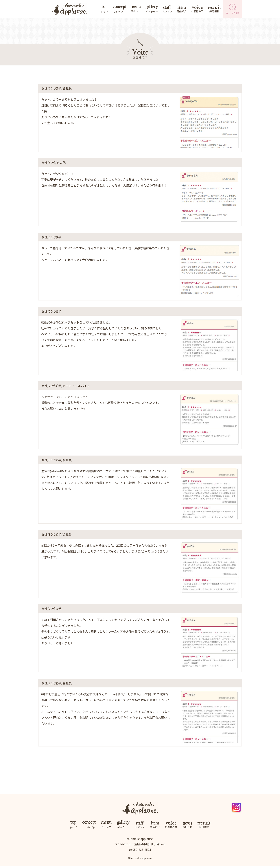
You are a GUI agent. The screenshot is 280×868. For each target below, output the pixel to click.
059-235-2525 (142, 852)
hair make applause (141, 860)
